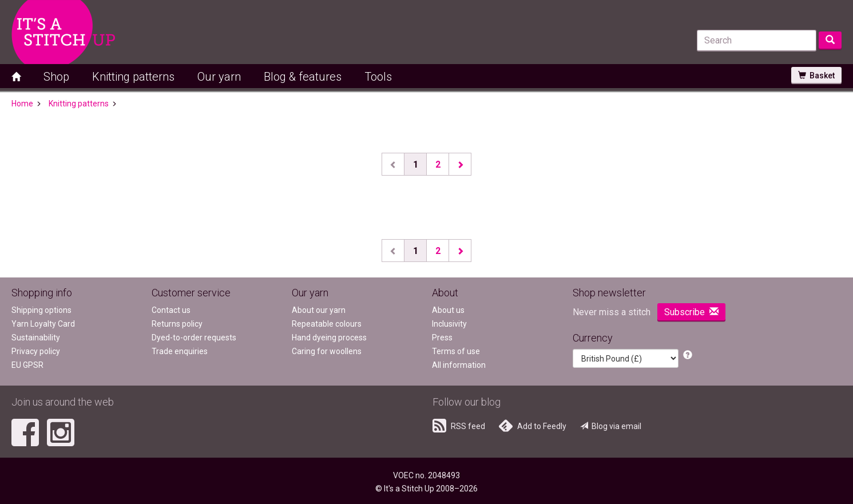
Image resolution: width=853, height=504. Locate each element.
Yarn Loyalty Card (43, 324)
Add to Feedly (533, 426)
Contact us (171, 310)
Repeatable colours (327, 324)
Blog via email (611, 426)
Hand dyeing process (329, 338)
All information (459, 365)
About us (448, 310)
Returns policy (177, 324)
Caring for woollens (327, 351)
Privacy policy (36, 351)
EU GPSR (27, 365)
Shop (56, 77)
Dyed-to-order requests (194, 338)
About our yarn (319, 310)
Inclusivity (449, 324)
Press (442, 338)
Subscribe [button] (691, 312)
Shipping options (41, 310)
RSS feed (459, 426)
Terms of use (456, 351)
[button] (688, 356)
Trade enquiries (180, 351)
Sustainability (36, 338)
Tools (378, 77)
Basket (816, 76)
